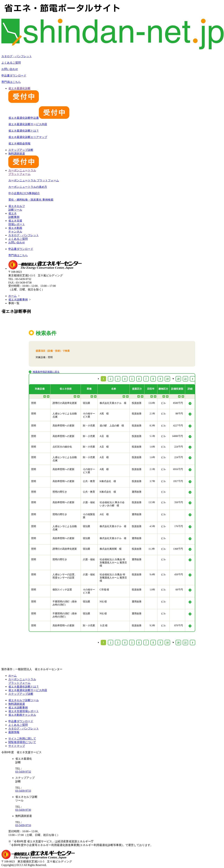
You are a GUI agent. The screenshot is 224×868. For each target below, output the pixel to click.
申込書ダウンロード (14, 76)
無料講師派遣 (17, 704)
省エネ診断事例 (18, 300)
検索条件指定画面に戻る (46, 372)
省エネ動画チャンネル (22, 715)
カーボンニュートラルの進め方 (28, 187)
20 (178, 643)
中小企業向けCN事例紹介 (24, 193)
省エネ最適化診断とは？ (24, 131)
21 (186, 643)
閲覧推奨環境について (22, 742)
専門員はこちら (11, 82)
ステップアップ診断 (21, 150)
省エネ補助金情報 (19, 143)
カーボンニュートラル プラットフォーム (34, 180)
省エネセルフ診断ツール (24, 700)
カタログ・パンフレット (17, 56)
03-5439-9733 (23, 791)
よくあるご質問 (11, 63)
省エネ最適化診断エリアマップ (28, 137)
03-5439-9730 (23, 810)
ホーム (12, 296)
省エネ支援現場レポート (24, 711)
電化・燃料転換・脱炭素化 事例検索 (31, 200)
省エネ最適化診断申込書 (39, 118)
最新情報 (14, 732)
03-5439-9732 (23, 772)
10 (167, 643)
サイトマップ (17, 746)
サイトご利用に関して (22, 739)
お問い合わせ (10, 69)
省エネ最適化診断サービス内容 (28, 124)
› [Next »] (193, 643)
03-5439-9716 (23, 825)
